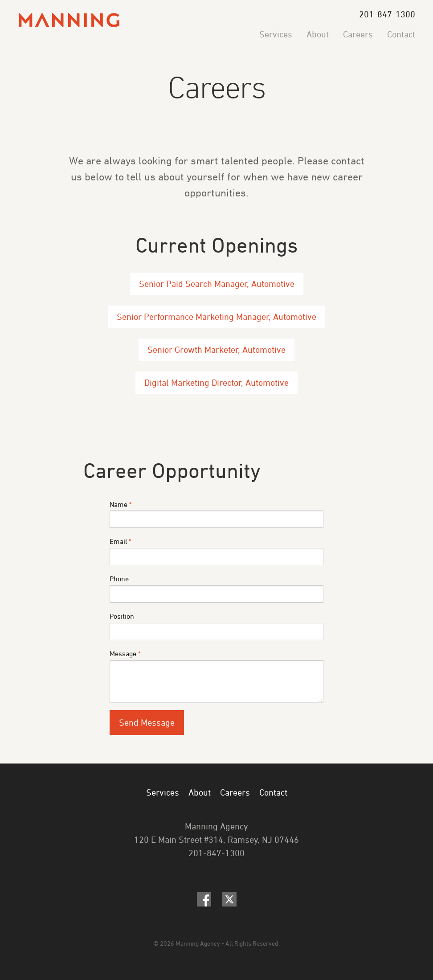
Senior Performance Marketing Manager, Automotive (216, 316)
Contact (401, 34)
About (318, 34)
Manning (69, 20)
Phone (216, 589)
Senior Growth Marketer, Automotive (216, 349)
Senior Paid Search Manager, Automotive (217, 284)
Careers (358, 34)
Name (216, 514)
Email (216, 551)
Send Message (147, 722)
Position (216, 626)
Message (216, 676)
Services (276, 34)
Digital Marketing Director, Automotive (216, 382)
